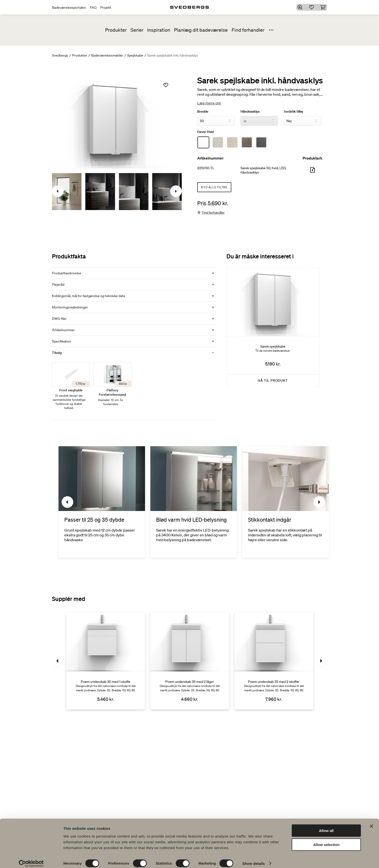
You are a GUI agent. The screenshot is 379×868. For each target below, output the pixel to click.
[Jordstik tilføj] (302, 121)
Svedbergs (60, 55)
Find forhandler (248, 30)
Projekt (106, 7)
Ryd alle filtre (214, 187)
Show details (254, 858)
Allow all (326, 826)
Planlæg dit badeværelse (201, 30)
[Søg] (301, 7)
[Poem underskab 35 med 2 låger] (190, 661)
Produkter (116, 30)
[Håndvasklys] (259, 121)
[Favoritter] (313, 7)
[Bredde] (216, 121)
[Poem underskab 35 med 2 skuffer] (274, 661)
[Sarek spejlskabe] (273, 327)
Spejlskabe (135, 55)
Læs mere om (209, 103)
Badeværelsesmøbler (107, 55)
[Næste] (319, 502)
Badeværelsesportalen (69, 7)
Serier (137, 30)
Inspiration (159, 30)
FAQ (93, 7)
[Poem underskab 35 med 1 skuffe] (106, 661)
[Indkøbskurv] (324, 7)
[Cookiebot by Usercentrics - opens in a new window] (31, 859)
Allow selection (326, 840)
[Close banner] (372, 821)
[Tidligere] (67, 502)
